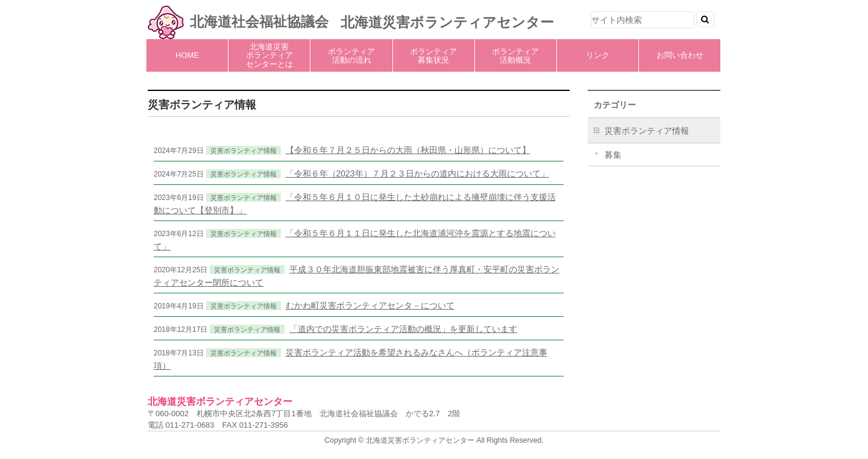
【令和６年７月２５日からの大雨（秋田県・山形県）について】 (408, 150)
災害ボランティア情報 (244, 151)
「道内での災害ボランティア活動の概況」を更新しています (403, 329)
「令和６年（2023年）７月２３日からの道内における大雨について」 (417, 173)
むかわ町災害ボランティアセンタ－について (370, 305)
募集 (613, 155)
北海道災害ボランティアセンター (447, 22)
